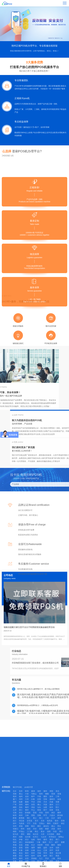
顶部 (60, 865)
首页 (9, 865)
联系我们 (43, 865)
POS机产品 (26, 865)
